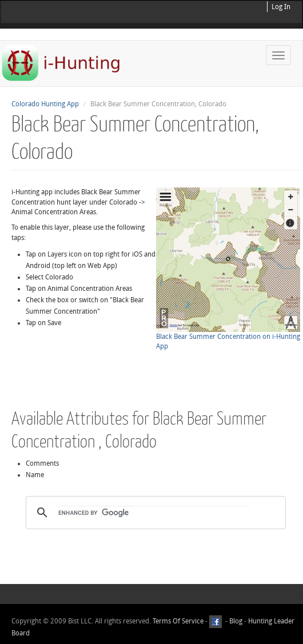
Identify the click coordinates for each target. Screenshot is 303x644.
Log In (281, 7)
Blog (236, 621)
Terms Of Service (178, 621)
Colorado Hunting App (45, 104)
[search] (154, 513)
